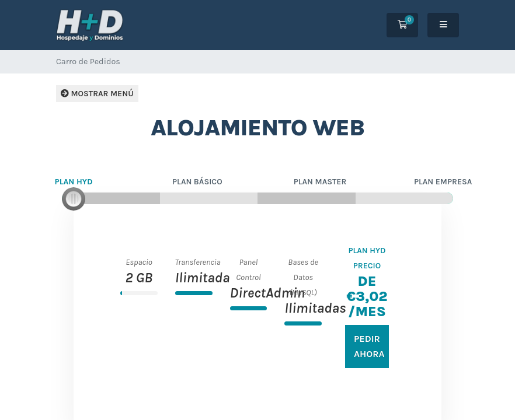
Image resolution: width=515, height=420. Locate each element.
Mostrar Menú (97, 94)
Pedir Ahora (369, 346)
